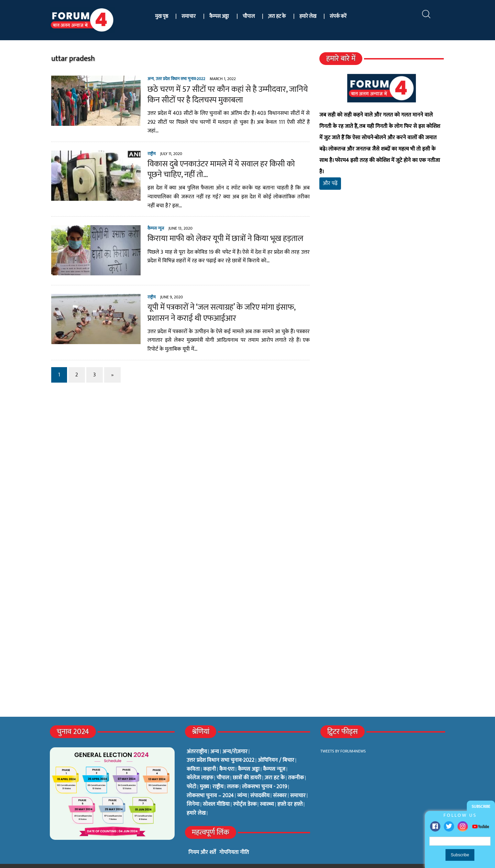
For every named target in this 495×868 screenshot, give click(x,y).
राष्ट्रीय (145, 147)
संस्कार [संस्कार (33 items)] (280, 784)
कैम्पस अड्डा (219, 16)
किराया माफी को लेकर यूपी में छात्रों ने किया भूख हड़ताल (219, 233)
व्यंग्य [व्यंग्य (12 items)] (242, 784)
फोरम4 (125, 860)
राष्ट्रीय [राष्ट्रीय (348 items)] (218, 776)
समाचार (189, 16)
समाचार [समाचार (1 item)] (298, 784)
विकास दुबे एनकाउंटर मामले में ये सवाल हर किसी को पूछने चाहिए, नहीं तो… (223, 163)
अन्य (144, 79)
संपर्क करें (338, 16)
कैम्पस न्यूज (149, 222)
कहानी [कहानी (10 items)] (210, 758)
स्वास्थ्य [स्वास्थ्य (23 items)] (267, 793)
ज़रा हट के (277, 16)
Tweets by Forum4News (343, 740)
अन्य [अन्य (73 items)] (215, 740)
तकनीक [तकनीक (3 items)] (296, 767)
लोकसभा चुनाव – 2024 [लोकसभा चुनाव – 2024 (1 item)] (210, 784)
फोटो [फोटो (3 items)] (191, 776)
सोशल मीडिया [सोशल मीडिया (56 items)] (216, 793)
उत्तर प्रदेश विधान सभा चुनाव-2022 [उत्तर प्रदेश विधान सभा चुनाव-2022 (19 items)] (221, 749)
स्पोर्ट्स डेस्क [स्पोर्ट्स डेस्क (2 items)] (245, 793)
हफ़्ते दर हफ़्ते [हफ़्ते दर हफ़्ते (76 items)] (290, 793)
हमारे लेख (308, 16)
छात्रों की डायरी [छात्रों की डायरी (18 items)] (247, 767)
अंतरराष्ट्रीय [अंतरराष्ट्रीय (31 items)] (197, 740)
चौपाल (249, 16)
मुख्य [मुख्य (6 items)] (204, 776)
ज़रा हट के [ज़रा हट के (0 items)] (275, 767)
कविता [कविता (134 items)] (193, 758)
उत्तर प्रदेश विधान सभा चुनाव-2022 (174, 79)
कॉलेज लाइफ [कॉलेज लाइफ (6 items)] (200, 767)
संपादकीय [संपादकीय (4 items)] (260, 784)
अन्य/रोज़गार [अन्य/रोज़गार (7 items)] (235, 740)
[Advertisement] (386, 265)
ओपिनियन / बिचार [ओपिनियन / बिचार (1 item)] (276, 749)
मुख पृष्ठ (162, 16)
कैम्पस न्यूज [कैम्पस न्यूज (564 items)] (274, 758)
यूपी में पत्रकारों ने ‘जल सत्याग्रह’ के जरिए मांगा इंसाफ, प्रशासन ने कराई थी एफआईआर (215, 307)
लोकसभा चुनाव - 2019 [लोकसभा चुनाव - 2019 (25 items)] (265, 776)
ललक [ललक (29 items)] (233, 776)
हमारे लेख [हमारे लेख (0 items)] (196, 802)
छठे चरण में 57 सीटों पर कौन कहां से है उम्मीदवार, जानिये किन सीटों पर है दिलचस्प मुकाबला (221, 95)
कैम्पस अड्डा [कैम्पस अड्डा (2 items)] (249, 758)
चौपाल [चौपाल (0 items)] (223, 767)
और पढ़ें (333, 172)
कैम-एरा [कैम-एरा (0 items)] (227, 758)
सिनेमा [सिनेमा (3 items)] (193, 793)
